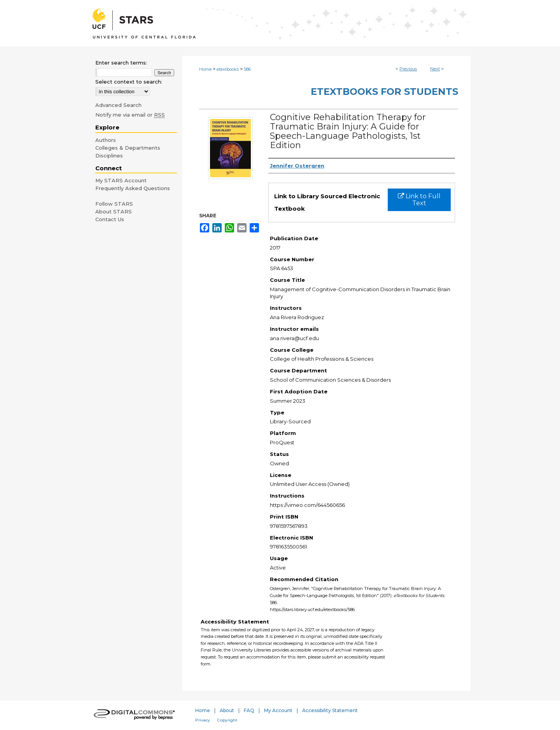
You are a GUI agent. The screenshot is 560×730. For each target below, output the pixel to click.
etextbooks (228, 69)
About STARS (114, 211)
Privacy (203, 720)
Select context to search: (129, 82)
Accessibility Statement (330, 710)
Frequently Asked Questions (133, 188)
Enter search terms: (121, 63)
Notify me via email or (130, 115)
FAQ (249, 710)
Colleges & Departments (128, 148)
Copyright (227, 720)
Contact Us (110, 219)
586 (247, 69)
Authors (106, 140)
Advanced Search (118, 105)
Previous (408, 69)
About (227, 710)
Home (205, 69)
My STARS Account (121, 180)
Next (435, 69)
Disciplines (109, 155)
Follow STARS (114, 204)
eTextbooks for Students (384, 92)
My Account (278, 710)
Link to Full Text (419, 200)
